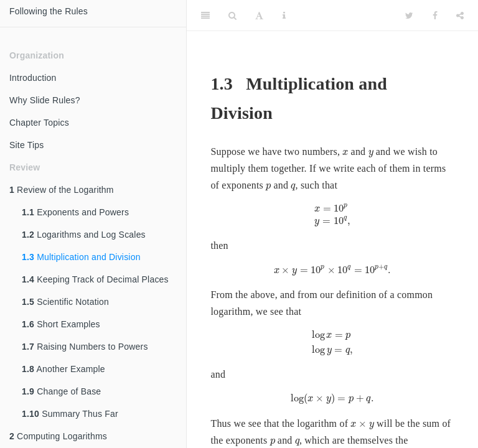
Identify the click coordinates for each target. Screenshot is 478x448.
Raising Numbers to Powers (85, 347)
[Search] (232, 16)
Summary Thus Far (70, 414)
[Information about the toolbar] (284, 16)
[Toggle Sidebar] (205, 16)
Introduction (33, 78)
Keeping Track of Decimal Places (95, 279)
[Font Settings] (259, 16)
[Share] (460, 16)
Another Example (63, 369)
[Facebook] (435, 16)
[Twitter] (409, 16)
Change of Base (61, 391)
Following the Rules (49, 11)
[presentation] (345, 153)
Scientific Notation (65, 302)
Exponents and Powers (75, 212)
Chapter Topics (39, 123)
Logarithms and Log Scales (84, 235)
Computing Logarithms (58, 436)
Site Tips (27, 145)
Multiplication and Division (81, 257)
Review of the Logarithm (62, 190)
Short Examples (61, 324)
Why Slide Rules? (45, 100)
